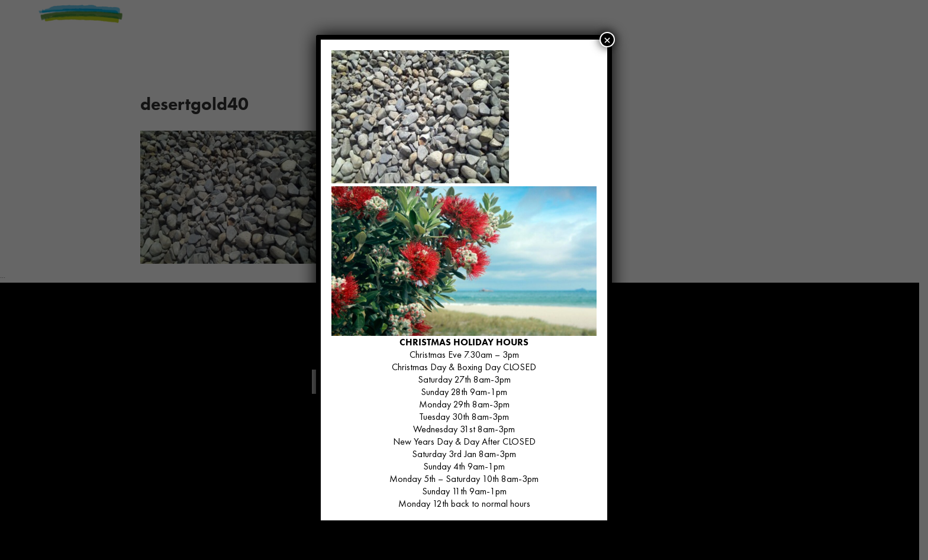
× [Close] (607, 40)
